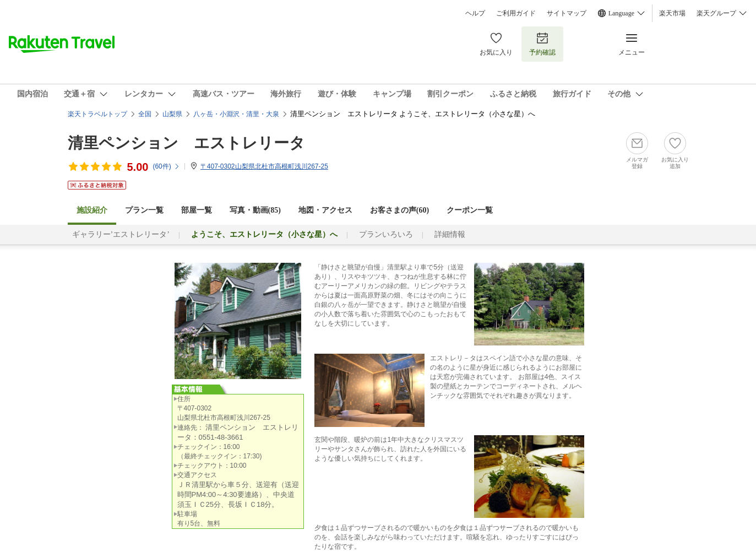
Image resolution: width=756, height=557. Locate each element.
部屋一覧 (197, 210)
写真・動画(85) (255, 210)
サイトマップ (567, 13)
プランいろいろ (386, 234)
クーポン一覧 (470, 210)
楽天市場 (672, 13)
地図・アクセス (325, 210)
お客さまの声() (399, 210)
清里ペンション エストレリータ (186, 143)
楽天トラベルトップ (97, 114)
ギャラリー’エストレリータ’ (121, 234)
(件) (166, 166)
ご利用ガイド (516, 13)
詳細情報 (450, 234)
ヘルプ (475, 13)
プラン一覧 (144, 210)
